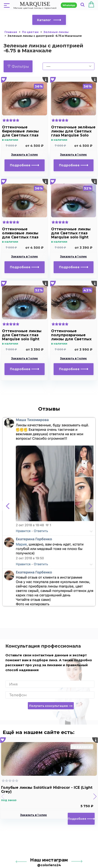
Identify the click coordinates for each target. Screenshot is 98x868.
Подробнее (24, 165)
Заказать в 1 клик (25, 155)
